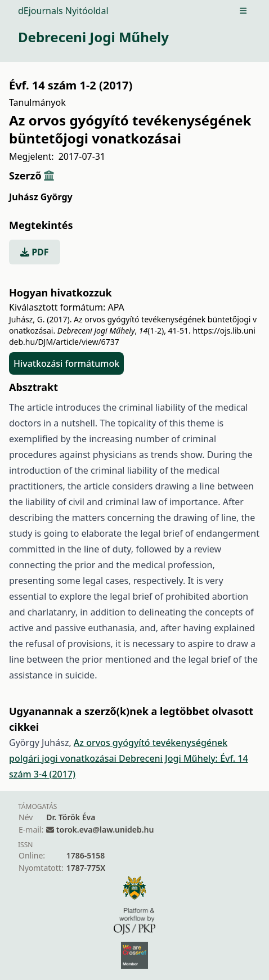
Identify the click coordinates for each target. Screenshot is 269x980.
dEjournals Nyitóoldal (63, 11)
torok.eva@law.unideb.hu (105, 830)
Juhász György (41, 197)
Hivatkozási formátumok (66, 363)
